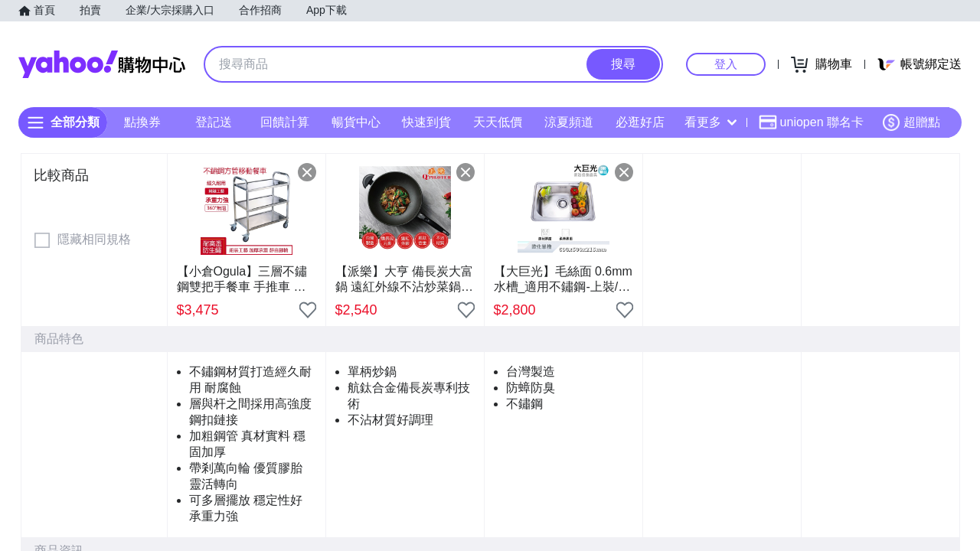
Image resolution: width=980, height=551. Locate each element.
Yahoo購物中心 (102, 64)
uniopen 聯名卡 (811, 122)
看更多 (710, 122)
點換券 (142, 122)
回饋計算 (285, 122)
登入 (726, 64)
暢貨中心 (356, 122)
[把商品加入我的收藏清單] (308, 310)
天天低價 (498, 122)
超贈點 (911, 122)
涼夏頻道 (569, 122)
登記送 (214, 122)
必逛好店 (640, 122)
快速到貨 (426, 122)
